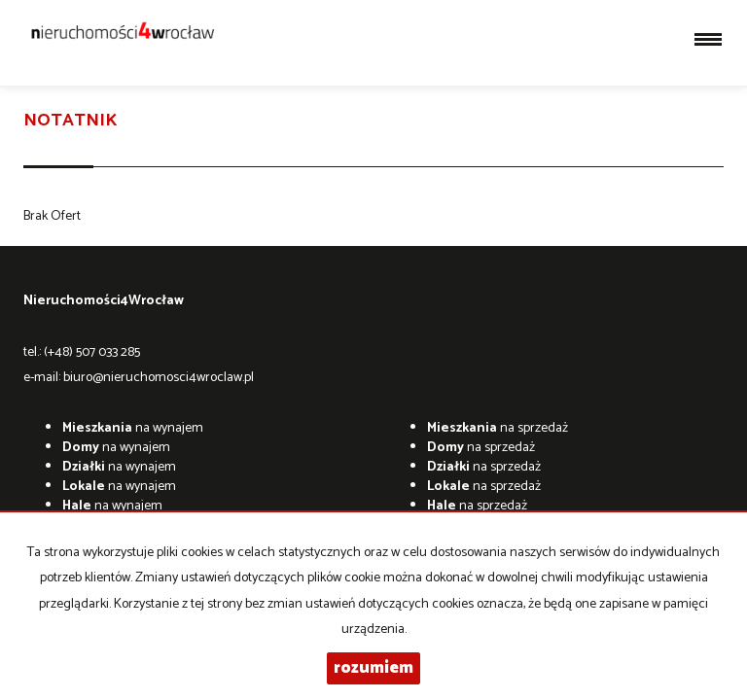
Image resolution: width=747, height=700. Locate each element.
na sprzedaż (498, 428)
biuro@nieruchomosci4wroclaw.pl (159, 378)
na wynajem (133, 428)
